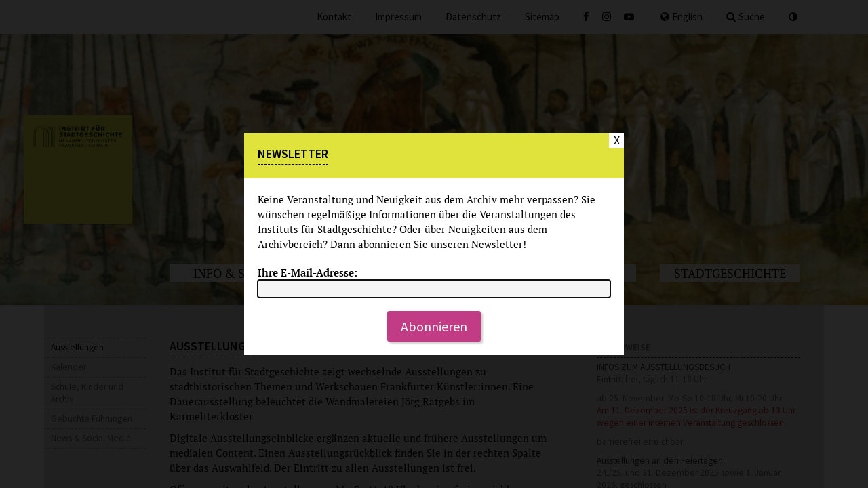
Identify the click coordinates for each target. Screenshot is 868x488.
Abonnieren (434, 326)
